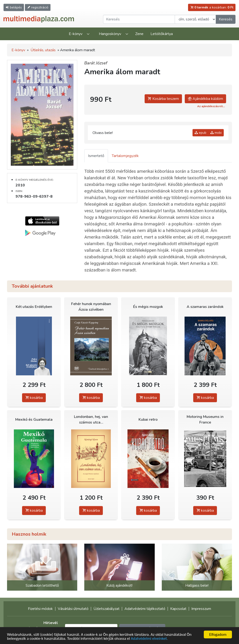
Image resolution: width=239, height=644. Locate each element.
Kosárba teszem (163, 99)
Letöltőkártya (162, 34)
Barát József (96, 63)
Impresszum (201, 609)
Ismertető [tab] (96, 156)
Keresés (226, 19)
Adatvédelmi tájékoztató (145, 609)
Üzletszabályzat (106, 609)
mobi (216, 133)
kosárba (34, 398)
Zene (139, 34)
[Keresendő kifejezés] (139, 19)
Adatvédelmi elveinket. (149, 639)
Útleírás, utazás (43, 50)
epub (200, 133)
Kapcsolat (178, 609)
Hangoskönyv (110, 34)
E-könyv (76, 34)
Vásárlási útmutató (73, 609)
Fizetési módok (40, 609)
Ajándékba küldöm (205, 99)
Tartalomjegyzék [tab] (125, 156)
